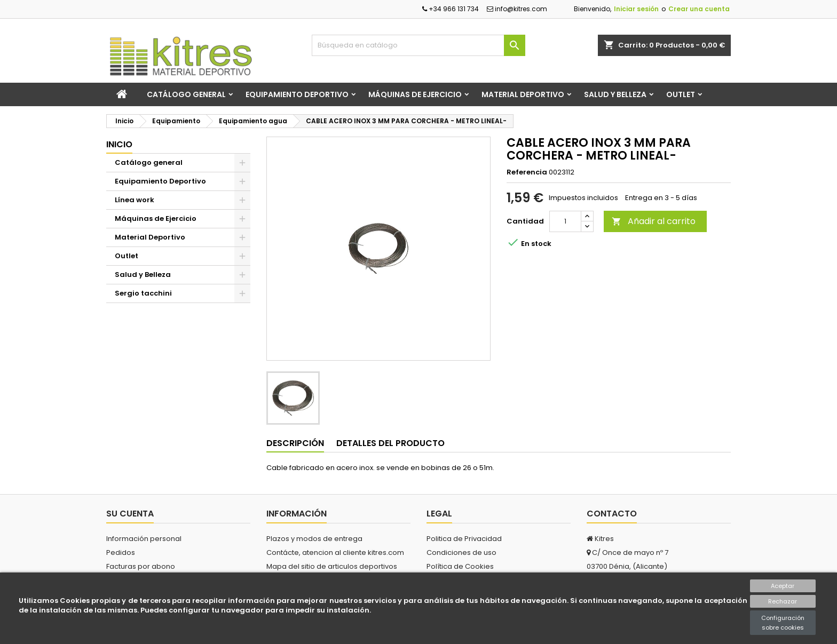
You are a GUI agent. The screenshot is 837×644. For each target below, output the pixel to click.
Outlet (681, 94)
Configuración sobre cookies (783, 623)
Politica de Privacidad (464, 539)
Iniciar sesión (636, 9)
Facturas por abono (141, 566)
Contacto (612, 514)
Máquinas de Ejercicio (415, 94)
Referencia (527, 172)
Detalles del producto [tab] (390, 443)
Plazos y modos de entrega (314, 539)
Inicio (119, 144)
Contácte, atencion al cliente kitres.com (335, 552)
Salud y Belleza (615, 94)
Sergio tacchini (143, 293)
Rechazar (783, 601)
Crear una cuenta (699, 9)
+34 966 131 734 (451, 9)
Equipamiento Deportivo (297, 94)
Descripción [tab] (295, 443)
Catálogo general (186, 94)
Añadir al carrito (654, 221)
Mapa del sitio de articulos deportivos (332, 566)
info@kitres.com (517, 9)
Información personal (144, 539)
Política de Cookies (460, 566)
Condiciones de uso (461, 552)
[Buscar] (418, 45)
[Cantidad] (565, 221)
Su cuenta (130, 514)
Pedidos (121, 552)
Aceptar (783, 586)
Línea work (135, 200)
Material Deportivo (523, 94)
